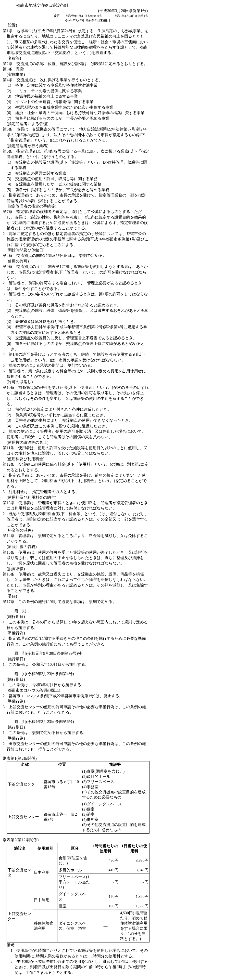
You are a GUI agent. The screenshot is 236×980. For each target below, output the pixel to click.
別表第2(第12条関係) (21, 840)
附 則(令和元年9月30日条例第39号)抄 (48, 653)
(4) (50, 102)
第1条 (76, 42)
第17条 (60, 602)
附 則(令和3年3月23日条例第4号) (44, 674)
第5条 (75, 135)
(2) (44, 91)
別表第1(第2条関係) (20, 758)
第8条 (55, 255)
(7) (58, 118)
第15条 (75, 558)
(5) (60, 107)
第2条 (75, 64)
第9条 (75, 272)
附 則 (20, 611)
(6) (76, 113)
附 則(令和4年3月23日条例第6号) (44, 722)
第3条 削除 (13, 69)
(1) (52, 85)
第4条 (53, 80)
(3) (42, 96)
